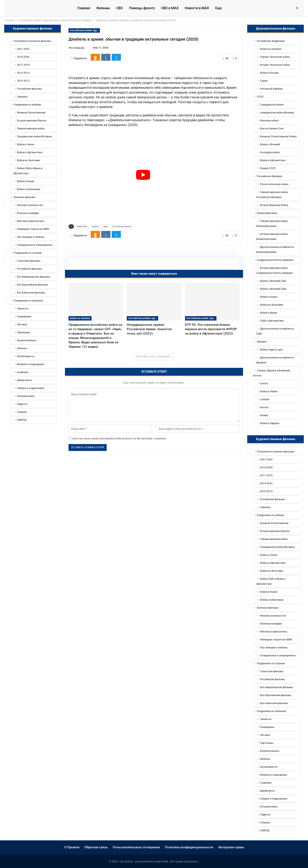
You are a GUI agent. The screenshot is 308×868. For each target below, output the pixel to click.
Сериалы (265, 507)
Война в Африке (270, 423)
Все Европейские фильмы (276, 695)
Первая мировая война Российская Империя (272, 195)
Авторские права (231, 847)
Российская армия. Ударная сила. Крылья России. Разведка (85, 30)
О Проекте (72, 847)
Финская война (269, 121)
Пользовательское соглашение (136, 847)
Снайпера (266, 783)
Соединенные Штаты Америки (275, 260)
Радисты (265, 815)
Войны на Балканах (272, 600)
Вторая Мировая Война (274, 205)
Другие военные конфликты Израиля (275, 360)
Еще (219, 8)
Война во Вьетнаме (272, 305)
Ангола (264, 407)
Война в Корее (269, 297)
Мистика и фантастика (274, 632)
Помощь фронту (142, 8)
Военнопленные (270, 751)
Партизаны (267, 743)
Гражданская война (272, 105)
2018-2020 (266, 467)
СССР (260, 97)
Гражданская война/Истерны (278, 547)
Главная (84, 8)
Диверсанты (267, 791)
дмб (106, 316)
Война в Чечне (269, 555)
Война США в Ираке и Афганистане (271, 581)
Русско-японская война (274, 184)
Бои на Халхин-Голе (272, 129)
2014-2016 (266, 483)
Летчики (265, 735)
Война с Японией (270, 144)
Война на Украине (80, 408)
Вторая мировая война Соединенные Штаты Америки (274, 270)
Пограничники (269, 807)
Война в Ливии (269, 392)
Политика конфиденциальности (189, 847)
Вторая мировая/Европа (275, 531)
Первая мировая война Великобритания (272, 224)
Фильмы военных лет (273, 616)
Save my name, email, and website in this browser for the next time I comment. (119, 529)
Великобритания (267, 213)
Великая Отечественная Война (278, 137)
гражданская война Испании (277, 113)
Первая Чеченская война (275, 57)
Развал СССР (268, 168)
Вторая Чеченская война (275, 65)
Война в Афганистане (273, 160)
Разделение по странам (271, 663)
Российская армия (122, 316)
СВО (120, 8)
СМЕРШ (265, 831)
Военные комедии (271, 624)
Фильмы (103, 8)
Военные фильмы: (268, 608)
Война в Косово (269, 73)
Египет (264, 384)
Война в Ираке (269, 313)
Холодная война (270, 152)
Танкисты (266, 719)
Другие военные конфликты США (275, 331)
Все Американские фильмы (277, 687)
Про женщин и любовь (274, 648)
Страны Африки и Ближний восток (272, 373)
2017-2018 (266, 475)
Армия (95, 316)
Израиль (262, 342)
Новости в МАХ (197, 8)
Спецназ (265, 823)
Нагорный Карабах (271, 89)
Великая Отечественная (274, 523)
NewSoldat (82, 316)
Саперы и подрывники (274, 799)
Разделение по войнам (270, 515)
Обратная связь (96, 847)
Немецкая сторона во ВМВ (276, 640)
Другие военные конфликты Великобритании (275, 250)
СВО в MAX (170, 8)
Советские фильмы (272, 671)
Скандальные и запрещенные (278, 656)
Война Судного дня (271, 350)
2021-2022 (266, 460)
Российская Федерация (271, 41)
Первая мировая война (274, 539)
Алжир (264, 415)
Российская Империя (270, 176)
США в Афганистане (272, 321)
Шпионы (265, 759)
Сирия (264, 81)
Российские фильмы (272, 499)
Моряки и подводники (274, 775)
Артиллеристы (269, 767)
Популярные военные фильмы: (276, 452)
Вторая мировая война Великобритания (272, 237)
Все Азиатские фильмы (274, 703)
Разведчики (267, 727)
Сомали (265, 399)
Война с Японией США (273, 281)
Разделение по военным (271, 711)
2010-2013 (266, 491)
